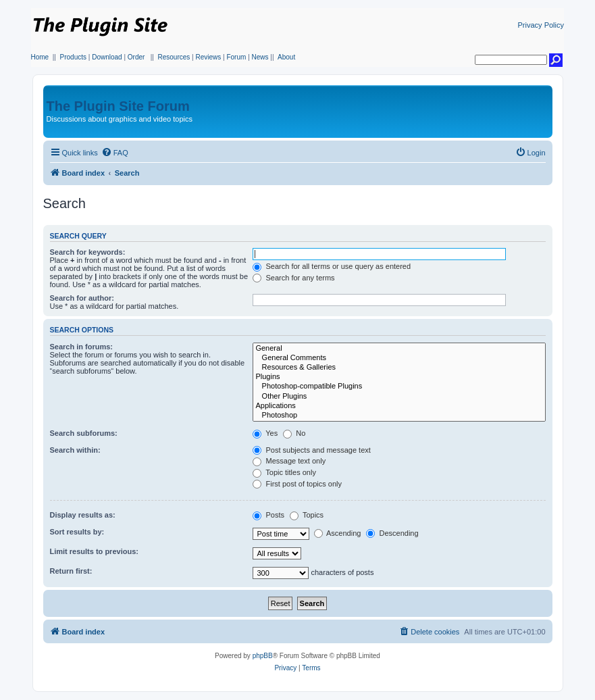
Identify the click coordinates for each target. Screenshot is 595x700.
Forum (236, 57)
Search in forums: (82, 347)
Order (136, 57)
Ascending (338, 533)
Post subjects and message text (311, 450)
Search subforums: (84, 433)
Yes (265, 433)
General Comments (399, 358)
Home (40, 57)
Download (107, 57)
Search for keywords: (88, 252)
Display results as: (83, 515)
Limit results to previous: (94, 551)
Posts (268, 515)
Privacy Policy (541, 25)
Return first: (71, 571)
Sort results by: (77, 532)
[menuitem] (115, 153)
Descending (392, 533)
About (286, 57)
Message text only (289, 461)
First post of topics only (297, 484)
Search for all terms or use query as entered (332, 266)
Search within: (75, 450)
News (260, 57)
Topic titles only (284, 472)
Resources (174, 57)
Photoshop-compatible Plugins (399, 386)
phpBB (263, 656)
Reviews (208, 57)
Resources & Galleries (399, 368)
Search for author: (82, 298)
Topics (307, 515)
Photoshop (399, 416)
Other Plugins (399, 397)
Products (73, 57)
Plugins (399, 377)
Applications (399, 406)
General (399, 349)
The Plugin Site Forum (118, 106)
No (294, 433)
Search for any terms (293, 278)
